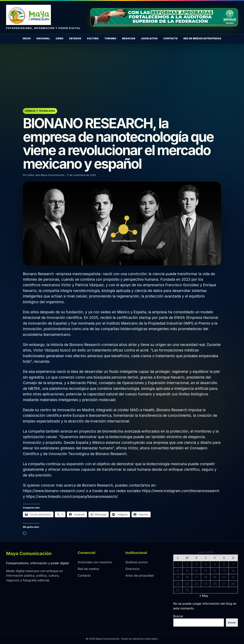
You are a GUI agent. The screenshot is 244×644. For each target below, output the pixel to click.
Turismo (110, 38)
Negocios (129, 38)
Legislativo (149, 38)
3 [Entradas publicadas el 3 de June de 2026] (196, 564)
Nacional (43, 38)
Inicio (27, 38)
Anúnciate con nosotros (95, 562)
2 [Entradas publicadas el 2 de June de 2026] (187, 564)
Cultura (93, 38)
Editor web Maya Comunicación (46, 175)
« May (204, 596)
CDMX (60, 38)
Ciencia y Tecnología (40, 111)
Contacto (171, 38)
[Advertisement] (122, 73)
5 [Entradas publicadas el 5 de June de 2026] (215, 564)
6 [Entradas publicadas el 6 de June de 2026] (224, 564)
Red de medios (88, 569)
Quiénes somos (137, 562)
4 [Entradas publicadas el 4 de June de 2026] (205, 564)
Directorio (132, 569)
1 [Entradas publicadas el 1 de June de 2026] (178, 564)
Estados (75, 38)
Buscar (178, 616)
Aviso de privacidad (140, 575)
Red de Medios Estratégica (202, 38)
